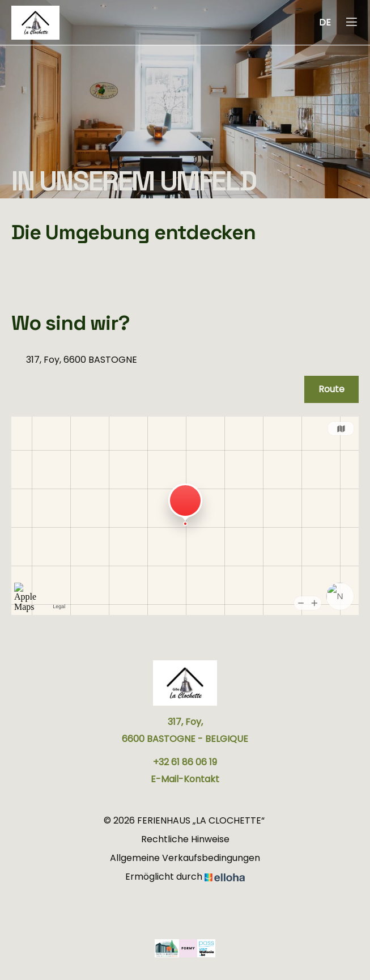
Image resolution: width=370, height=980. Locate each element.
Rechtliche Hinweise (185, 839)
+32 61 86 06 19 (185, 762)
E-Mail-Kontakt (185, 779)
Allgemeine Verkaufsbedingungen (185, 858)
